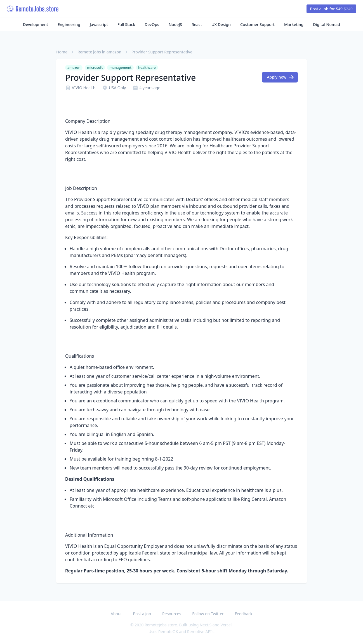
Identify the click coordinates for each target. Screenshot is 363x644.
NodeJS (175, 24)
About (116, 614)
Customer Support (257, 24)
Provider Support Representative (162, 52)
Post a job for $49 (331, 9)
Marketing (294, 24)
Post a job (142, 614)
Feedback (244, 614)
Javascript (99, 24)
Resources (172, 614)
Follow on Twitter (208, 614)
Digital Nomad (327, 24)
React (197, 24)
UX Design (221, 24)
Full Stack (126, 24)
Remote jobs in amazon (99, 52)
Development (36, 24)
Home (62, 52)
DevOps (152, 24)
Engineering (69, 24)
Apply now (280, 77)
